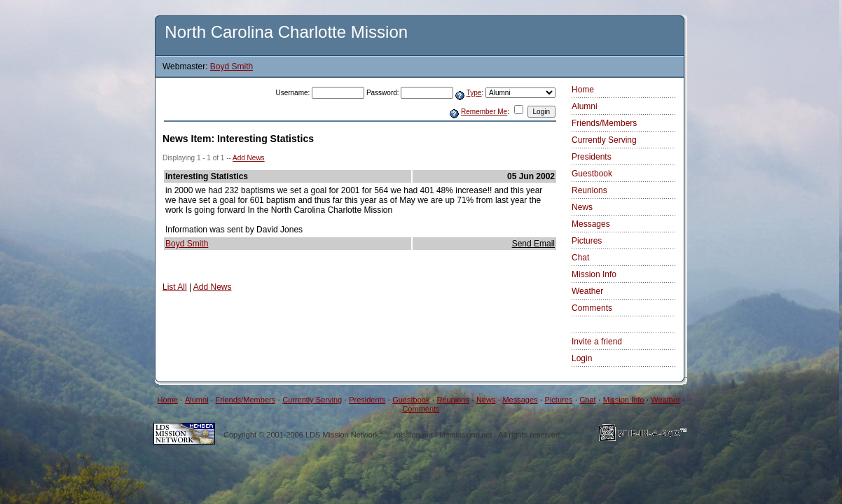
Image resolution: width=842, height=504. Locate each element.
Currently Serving (604, 140)
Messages (591, 224)
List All (175, 287)
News (582, 207)
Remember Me (484, 112)
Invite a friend (597, 342)
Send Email (533, 244)
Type (474, 93)
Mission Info (594, 274)
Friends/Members (604, 123)
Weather (587, 291)
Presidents (592, 157)
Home (583, 90)
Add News (249, 158)
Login (582, 358)
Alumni (585, 106)
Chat (580, 258)
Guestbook (592, 174)
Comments (592, 308)
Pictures (587, 241)
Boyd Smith (232, 66)
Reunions (589, 190)
